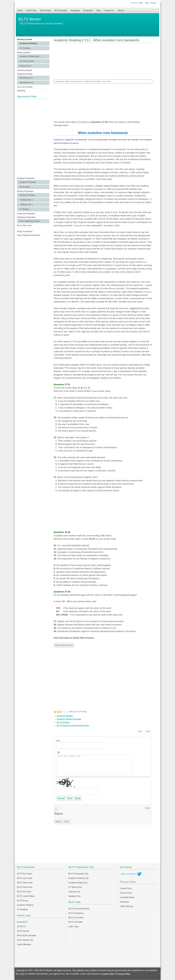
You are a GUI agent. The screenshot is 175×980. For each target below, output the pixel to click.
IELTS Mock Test (24, 225)
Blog (98, 11)
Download (75, 11)
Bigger (141, 3)
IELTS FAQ (31, 11)
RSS (148, 808)
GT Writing (24, 209)
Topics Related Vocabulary (28, 235)
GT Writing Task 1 (27, 61)
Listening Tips (74, 892)
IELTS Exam (45, 11)
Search (121, 11)
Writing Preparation (25, 191)
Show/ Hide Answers (64, 645)
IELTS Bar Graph (24, 874)
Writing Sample (24, 53)
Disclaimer (125, 902)
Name (58, 741)
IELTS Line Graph (25, 878)
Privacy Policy (126, 893)
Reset (147, 3)
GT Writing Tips (75, 887)
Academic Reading (28, 43)
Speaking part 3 (26, 83)
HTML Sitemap (127, 906)
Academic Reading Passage (69, 719)
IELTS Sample (61, 11)
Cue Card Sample (25, 87)
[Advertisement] (33, 138)
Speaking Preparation (26, 217)
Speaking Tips (74, 896)
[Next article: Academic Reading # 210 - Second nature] (148, 732)
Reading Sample (25, 39)
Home (20, 11)
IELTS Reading (63, 722)
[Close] (56, 809)
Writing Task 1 (27, 200)
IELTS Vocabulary (76, 913)
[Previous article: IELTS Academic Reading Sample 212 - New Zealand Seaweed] (140, 732)
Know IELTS (22, 922)
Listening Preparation (26, 214)
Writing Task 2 (26, 66)
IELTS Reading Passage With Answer (73, 725)
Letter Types (74, 927)
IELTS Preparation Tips (78, 874)
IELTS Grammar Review (79, 909)
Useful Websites (24, 944)
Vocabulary (88, 11)
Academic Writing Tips (78, 883)
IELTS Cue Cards (76, 918)
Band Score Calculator (27, 935)
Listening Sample (24, 70)
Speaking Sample (25, 74)
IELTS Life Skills (75, 922)
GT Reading (25, 48)
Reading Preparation (26, 178)
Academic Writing (27, 195)
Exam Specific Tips (25, 940)
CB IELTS (21, 927)
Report (58, 822)
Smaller (153, 3)
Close (66, 822)
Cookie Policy (126, 888)
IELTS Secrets (23, 931)
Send (70, 798)
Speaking (21, 91)
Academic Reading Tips (79, 878)
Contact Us (109, 11)
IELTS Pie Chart (24, 892)
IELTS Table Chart (25, 883)
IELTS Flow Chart (25, 887)
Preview (61, 798)
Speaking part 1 (26, 78)
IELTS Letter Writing (26, 896)
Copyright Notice (127, 897)
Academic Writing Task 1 (30, 56)
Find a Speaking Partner (30, 221)
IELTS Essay (23, 901)
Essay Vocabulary (25, 231)
